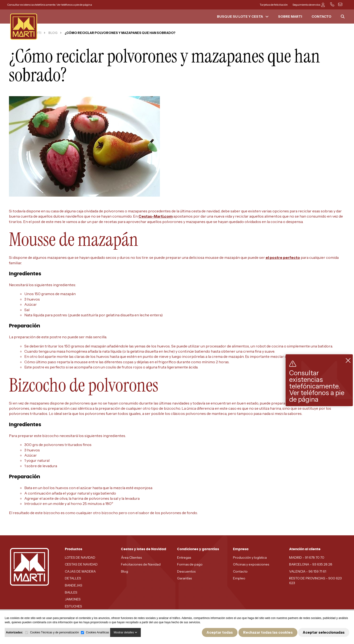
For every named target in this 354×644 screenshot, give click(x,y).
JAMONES (73, 599)
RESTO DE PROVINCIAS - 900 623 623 (315, 581)
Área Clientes (131, 557)
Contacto (240, 571)
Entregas (184, 557)
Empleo (239, 578)
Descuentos (186, 571)
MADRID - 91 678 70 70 (307, 557)
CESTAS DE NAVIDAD (81, 564)
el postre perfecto (283, 257)
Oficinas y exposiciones (251, 564)
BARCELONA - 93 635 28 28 (311, 564)
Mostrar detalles (125, 632)
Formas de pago (190, 564)
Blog (125, 571)
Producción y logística (250, 557)
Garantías (184, 578)
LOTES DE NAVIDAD (80, 557)
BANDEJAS (74, 585)
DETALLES (73, 578)
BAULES (71, 592)
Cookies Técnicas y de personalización (54, 632)
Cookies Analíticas (97, 632)
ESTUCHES (73, 606)
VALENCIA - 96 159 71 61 (308, 571)
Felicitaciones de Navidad (141, 564)
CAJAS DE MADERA (80, 571)
